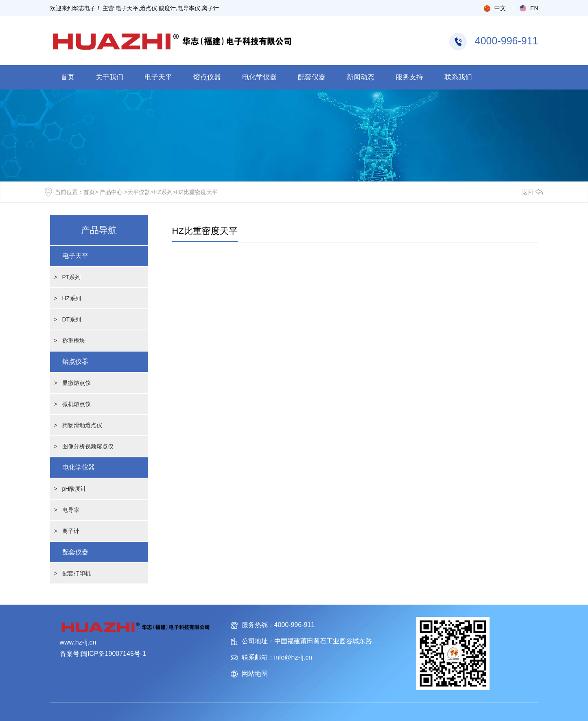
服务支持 (409, 77)
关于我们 (109, 77)
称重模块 (74, 341)
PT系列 (72, 277)
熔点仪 (149, 8)
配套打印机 (77, 573)
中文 (495, 8)
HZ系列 (163, 192)
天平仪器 (139, 192)
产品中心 (111, 192)
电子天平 (127, 8)
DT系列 (72, 319)
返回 (527, 192)
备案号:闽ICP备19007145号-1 (103, 654)
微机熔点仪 (77, 404)
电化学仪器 (259, 77)
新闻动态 (361, 77)
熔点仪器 (207, 77)
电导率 (71, 510)
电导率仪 (189, 8)
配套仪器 (312, 77)
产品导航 (99, 230)
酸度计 (167, 8)
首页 (68, 77)
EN (529, 8)
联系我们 (458, 77)
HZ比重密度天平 (205, 231)
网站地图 (255, 674)
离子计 (210, 8)
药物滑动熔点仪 (82, 425)
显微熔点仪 (77, 383)
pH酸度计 (74, 489)
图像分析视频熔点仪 (88, 446)
